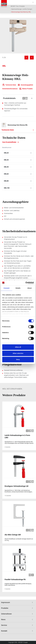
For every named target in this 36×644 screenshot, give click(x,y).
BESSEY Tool (15, 6)
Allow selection (18, 353)
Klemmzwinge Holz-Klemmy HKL (21, 12)
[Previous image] (26, 58)
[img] (18, 36)
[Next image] (32, 58)
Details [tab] (18, 288)
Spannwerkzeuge (16, 9)
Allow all (18, 347)
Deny (18, 359)
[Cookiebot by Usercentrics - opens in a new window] (26, 283)
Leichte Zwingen (27, 9)
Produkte (22, 6)
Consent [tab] (6, 288)
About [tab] (29, 288)
